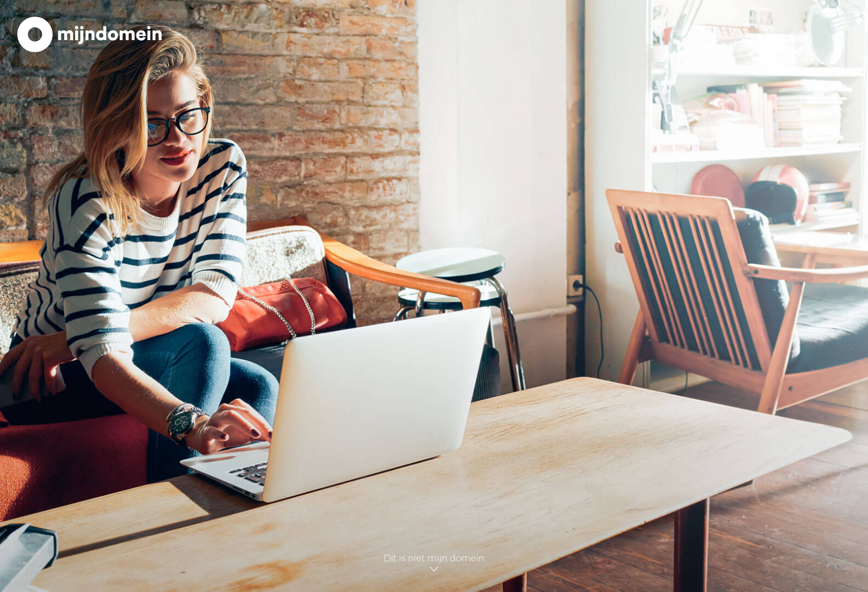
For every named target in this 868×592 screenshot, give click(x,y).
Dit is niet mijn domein (434, 563)
